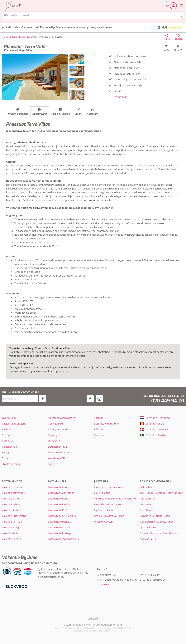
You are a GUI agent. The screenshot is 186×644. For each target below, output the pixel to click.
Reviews (7, 429)
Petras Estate (147, 499)
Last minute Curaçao (60, 487)
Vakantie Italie (10, 533)
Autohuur (92, 114)
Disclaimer (54, 441)
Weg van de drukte (102, 27)
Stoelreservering (11, 464)
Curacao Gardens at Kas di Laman (159, 533)
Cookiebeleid (55, 424)
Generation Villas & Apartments (158, 522)
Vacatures (100, 435)
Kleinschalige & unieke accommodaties (62, 27)
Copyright (54, 435)
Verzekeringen (10, 447)
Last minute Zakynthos (61, 493)
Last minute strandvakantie (64, 539)
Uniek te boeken (103, 522)
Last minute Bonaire (60, 522)
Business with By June (106, 424)
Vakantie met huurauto (107, 504)
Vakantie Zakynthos (13, 493)
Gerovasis (145, 504)
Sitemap (99, 418)
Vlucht (78, 114)
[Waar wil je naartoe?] (93, 15)
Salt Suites (146, 487)
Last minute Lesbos (59, 504)
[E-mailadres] (20, 399)
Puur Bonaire (147, 510)
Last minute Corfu (58, 499)
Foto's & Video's (61, 114)
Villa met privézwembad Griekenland (115, 499)
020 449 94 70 (168, 401)
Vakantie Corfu (10, 499)
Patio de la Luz (148, 539)
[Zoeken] (180, 15)
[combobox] (93, 15)
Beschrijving (40, 114)
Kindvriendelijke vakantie (108, 487)
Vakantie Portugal (12, 522)
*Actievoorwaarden (59, 452)
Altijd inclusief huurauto (20, 27)
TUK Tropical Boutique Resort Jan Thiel (162, 493)
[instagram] (99, 399)
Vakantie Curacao (12, 487)
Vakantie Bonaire (12, 539)
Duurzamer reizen (58, 447)
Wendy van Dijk (57, 458)
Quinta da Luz (148, 527)
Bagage (6, 452)
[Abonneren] (42, 399)
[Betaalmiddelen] (16, 586)
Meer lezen (121, 97)
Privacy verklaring (58, 429)
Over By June (9, 418)
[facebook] (90, 399)
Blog (50, 464)
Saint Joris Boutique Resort (155, 516)
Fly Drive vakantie (104, 510)
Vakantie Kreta (10, 510)
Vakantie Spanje (11, 527)
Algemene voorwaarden (62, 418)
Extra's (6, 458)
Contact (6, 435)
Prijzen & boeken (18, 114)
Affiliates (99, 429)
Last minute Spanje (59, 527)
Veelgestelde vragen (13, 424)
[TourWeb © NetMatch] (93, 619)
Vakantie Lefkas (11, 504)
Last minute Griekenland (62, 516)
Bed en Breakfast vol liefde (109, 516)
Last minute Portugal (60, 533)
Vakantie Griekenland (14, 516)
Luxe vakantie (102, 493)
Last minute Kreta (58, 510)
